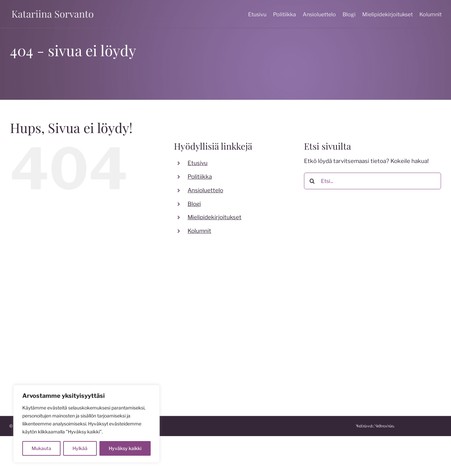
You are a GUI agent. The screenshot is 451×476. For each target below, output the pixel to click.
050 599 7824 (29, 339)
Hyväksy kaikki (125, 448)
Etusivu (198, 163)
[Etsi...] (373, 181)
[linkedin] (176, 322)
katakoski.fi (245, 373)
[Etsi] (312, 181)
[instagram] (136, 322)
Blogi (194, 204)
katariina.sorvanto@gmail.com (49, 348)
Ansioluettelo (205, 190)
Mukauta (41, 448)
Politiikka (200, 177)
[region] (86, 424)
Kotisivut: (429, 426)
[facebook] (123, 322)
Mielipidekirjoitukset (215, 217)
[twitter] (149, 322)
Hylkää (80, 448)
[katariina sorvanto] (53, 10)
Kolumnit (199, 231)
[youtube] (163, 322)
